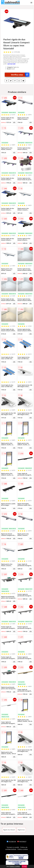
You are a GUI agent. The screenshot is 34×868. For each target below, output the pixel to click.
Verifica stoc (20, 75)
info (14, 122)
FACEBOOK (11, 842)
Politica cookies (23, 849)
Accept (24, 866)
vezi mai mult (11, 64)
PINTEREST (22, 842)
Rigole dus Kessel (9, 830)
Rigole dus (21, 830)
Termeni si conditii (13, 847)
